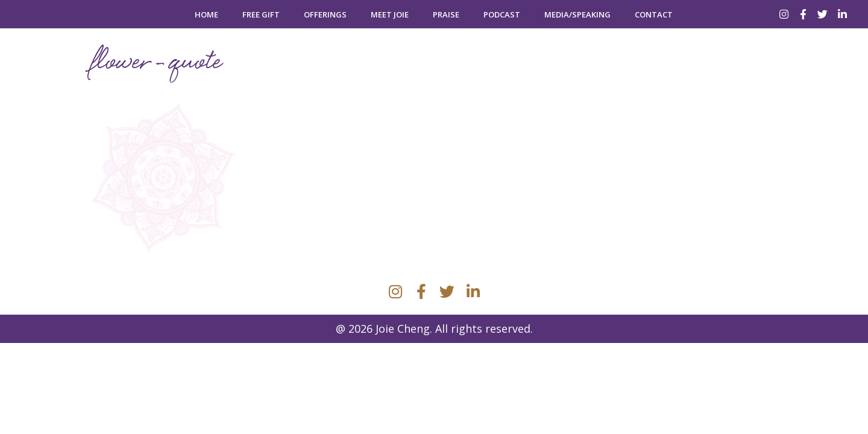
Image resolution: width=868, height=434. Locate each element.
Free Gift (261, 14)
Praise (446, 14)
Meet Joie (390, 14)
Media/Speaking (577, 14)
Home (206, 14)
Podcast (502, 14)
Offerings (325, 14)
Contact (654, 14)
